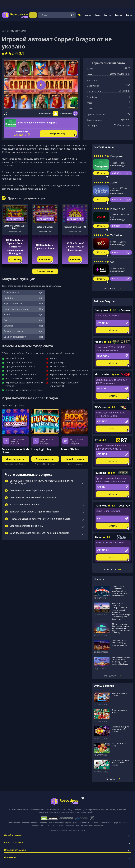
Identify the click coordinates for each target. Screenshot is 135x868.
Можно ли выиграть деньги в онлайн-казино (120, 728)
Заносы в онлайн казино (119, 693)
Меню (34, 15)
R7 (96, 439)
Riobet (99, 341)
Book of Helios (70, 448)
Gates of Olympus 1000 (75, 226)
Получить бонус (58, 133)
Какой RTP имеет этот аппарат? (27, 504)
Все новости (113, 675)
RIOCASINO (45, 259)
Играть (101, 172)
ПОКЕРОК (101, 505)
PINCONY (75, 259)
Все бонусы (112, 569)
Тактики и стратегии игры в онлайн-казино (121, 762)
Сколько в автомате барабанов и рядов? (32, 490)
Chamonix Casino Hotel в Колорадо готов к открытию (119, 642)
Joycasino (100, 472)
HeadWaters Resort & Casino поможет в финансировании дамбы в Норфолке (121, 660)
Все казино (113, 287)
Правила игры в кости (119, 744)
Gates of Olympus (45, 226)
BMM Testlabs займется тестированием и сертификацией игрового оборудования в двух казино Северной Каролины (121, 610)
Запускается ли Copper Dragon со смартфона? (34, 511)
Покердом (116, 155)
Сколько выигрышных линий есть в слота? (33, 497)
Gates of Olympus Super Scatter (15, 226)
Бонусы (107, 15)
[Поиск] (73, 15)
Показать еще (45, 271)
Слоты (97, 15)
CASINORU (15, 259)
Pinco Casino (118, 208)
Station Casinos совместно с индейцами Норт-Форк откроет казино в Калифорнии (121, 590)
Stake (114, 182)
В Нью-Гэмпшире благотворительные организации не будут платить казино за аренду (121, 627)
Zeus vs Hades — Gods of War (15, 450)
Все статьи (113, 778)
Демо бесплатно (15, 218)
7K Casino (116, 234)
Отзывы (118, 15)
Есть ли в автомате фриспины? (26, 525)
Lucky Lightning (41, 448)
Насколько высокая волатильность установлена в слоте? (41, 518)
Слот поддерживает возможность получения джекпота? (40, 532)
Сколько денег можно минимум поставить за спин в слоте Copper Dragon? (41, 481)
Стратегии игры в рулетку (119, 710)
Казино (87, 15)
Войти (129, 15)
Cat (112, 261)
